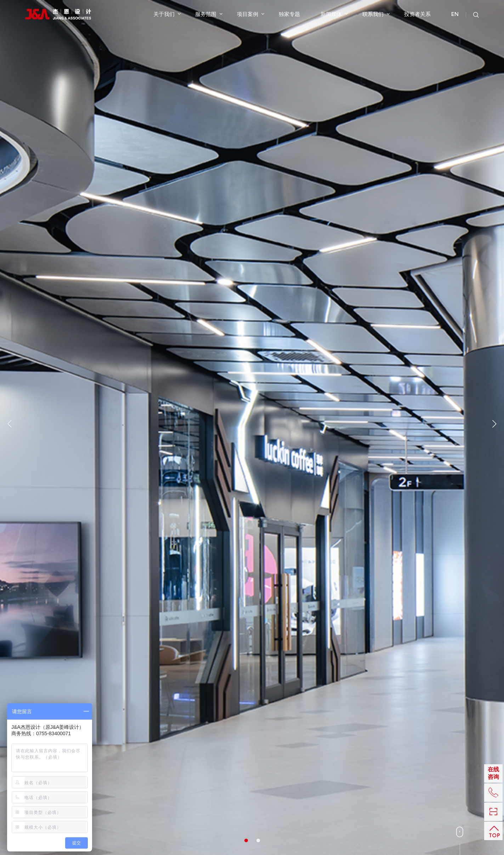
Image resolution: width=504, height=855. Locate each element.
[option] (252, 428)
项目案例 (251, 14)
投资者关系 (417, 14)
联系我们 (376, 14)
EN (455, 15)
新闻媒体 (334, 14)
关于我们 (167, 14)
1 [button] (246, 840)
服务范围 (209, 14)
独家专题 (289, 14)
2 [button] (258, 840)
